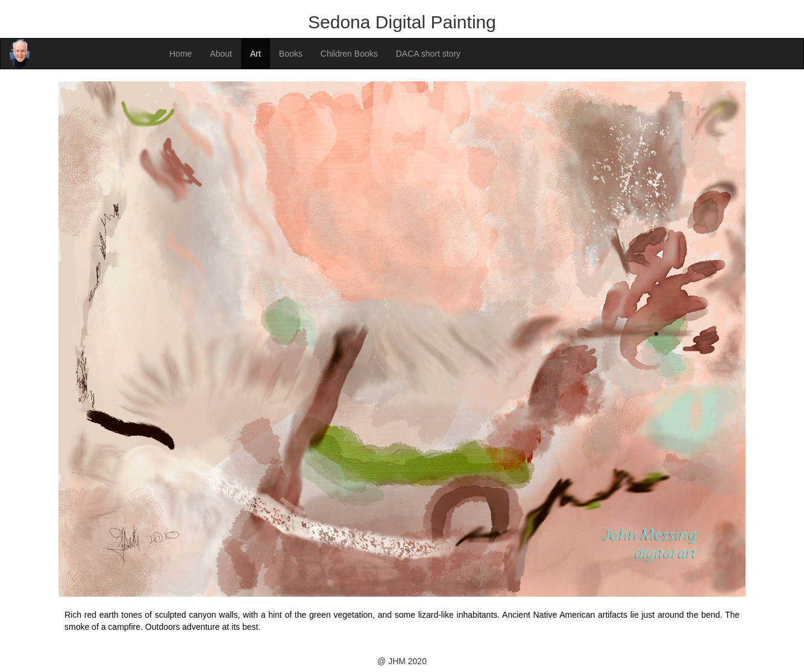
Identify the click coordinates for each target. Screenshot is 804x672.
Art (256, 54)
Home (181, 54)
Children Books (349, 54)
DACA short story (428, 54)
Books (291, 54)
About (221, 54)
